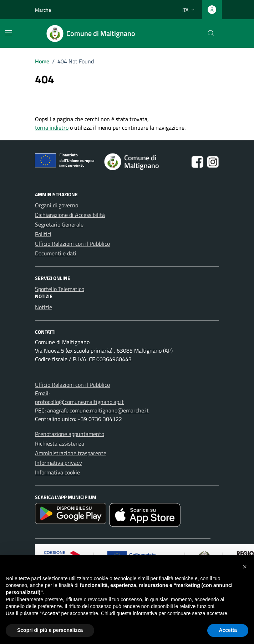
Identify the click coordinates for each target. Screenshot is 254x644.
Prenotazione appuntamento (70, 434)
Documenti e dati (56, 253)
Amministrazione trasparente (71, 453)
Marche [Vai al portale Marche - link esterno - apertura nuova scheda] (43, 10)
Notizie (44, 307)
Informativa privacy (59, 463)
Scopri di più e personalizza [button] (50, 630)
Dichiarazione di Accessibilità (70, 215)
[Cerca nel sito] (211, 34)
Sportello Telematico (60, 289)
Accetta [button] (228, 630)
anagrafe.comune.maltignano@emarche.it (98, 410)
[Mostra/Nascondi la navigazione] (9, 33)
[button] (245, 567)
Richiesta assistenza (60, 443)
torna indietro (52, 128)
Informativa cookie (57, 472)
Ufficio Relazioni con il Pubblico (72, 244)
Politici (43, 234)
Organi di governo (57, 205)
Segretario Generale (59, 224)
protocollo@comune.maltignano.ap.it (79, 402)
